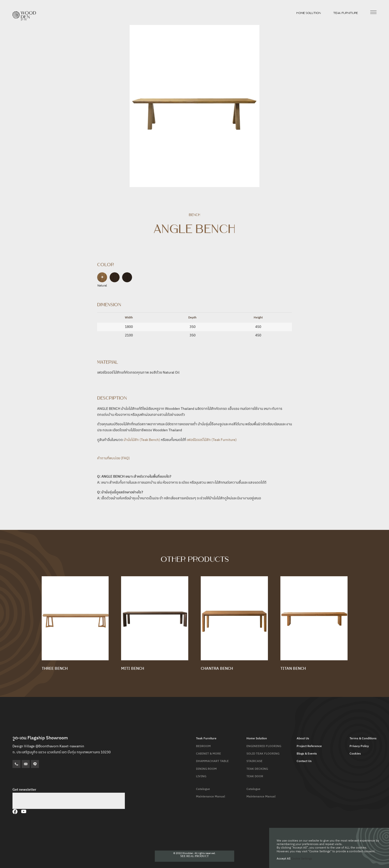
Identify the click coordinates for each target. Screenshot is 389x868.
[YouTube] (24, 811)
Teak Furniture (346, 13)
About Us (303, 738)
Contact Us (304, 761)
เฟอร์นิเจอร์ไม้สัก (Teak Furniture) (212, 441)
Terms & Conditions (363, 738)
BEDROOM (203, 746)
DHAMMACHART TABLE (212, 761)
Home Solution (309, 13)
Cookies (355, 754)
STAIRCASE (254, 761)
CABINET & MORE (208, 754)
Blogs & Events (307, 754)
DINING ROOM (206, 769)
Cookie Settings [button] (302, 859)
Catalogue (203, 789)
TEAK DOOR (255, 776)
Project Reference (309, 746)
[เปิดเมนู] (373, 12)
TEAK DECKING (257, 769)
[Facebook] (15, 811)
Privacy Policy (359, 746)
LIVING (201, 776)
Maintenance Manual (210, 797)
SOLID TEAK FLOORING (263, 754)
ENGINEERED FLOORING (264, 746)
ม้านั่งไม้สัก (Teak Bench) (142, 441)
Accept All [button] (284, 859)
